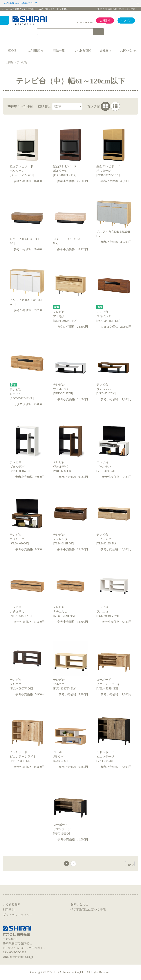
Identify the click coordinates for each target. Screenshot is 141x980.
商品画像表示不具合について (21, 3)
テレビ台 (22, 62)
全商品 (10, 62)
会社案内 (106, 50)
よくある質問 (82, 50)
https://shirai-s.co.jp (21, 957)
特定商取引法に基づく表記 (88, 910)
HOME (12, 50)
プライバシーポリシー (17, 915)
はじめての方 (85, 23)
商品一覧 (59, 50)
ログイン (126, 21)
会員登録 (105, 21)
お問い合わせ (129, 50)
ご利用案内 (35, 50)
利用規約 (9, 910)
